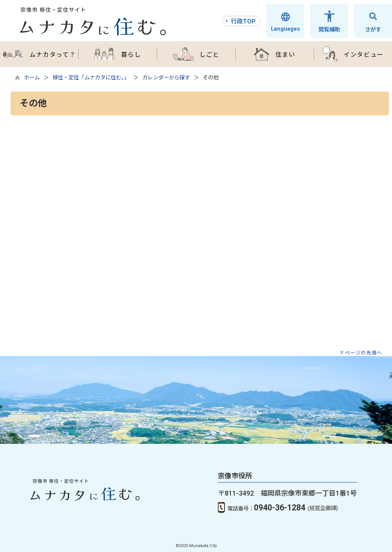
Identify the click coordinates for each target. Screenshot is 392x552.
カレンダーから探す (166, 78)
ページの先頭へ (364, 353)
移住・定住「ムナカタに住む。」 (91, 78)
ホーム (32, 78)
